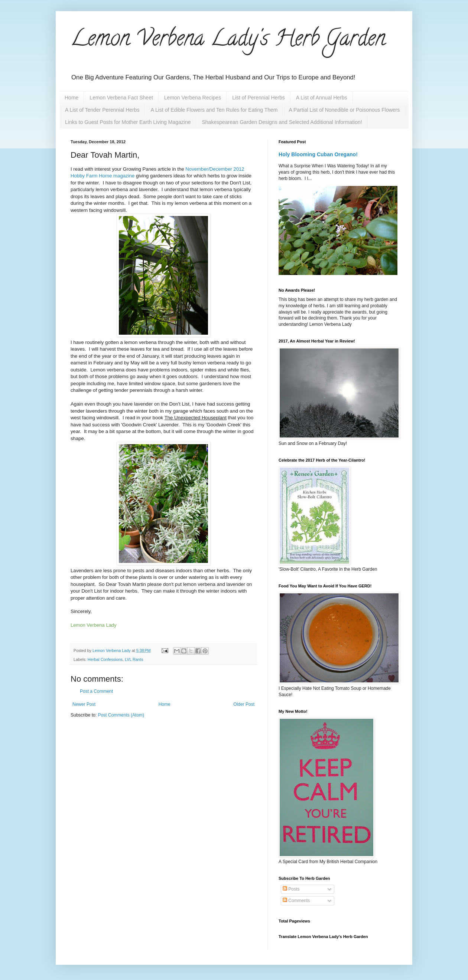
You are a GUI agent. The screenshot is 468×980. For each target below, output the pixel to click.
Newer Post (84, 704)
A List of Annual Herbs (322, 98)
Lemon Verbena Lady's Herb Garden (228, 40)
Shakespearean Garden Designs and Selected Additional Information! (282, 122)
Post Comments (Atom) (121, 715)
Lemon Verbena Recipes (193, 98)
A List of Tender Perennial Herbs (102, 110)
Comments (296, 901)
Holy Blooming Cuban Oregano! (318, 154)
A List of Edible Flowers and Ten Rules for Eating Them (214, 110)
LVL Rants (134, 659)
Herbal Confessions (105, 659)
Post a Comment (96, 691)
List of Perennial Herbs (259, 98)
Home (71, 98)
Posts (291, 889)
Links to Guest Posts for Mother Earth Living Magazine (128, 122)
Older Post (244, 704)
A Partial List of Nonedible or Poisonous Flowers (344, 110)
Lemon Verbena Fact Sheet (121, 98)
